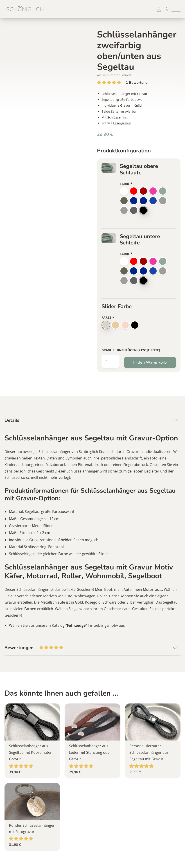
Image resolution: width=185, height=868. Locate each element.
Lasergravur (122, 123)
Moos (124, 201)
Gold (115, 325)
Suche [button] (166, 9)
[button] (176, 9)
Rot (134, 191)
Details (12, 420)
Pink (153, 191)
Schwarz (143, 210)
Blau (153, 201)
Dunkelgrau (134, 210)
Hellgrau (163, 201)
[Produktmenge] (111, 361)
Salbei (163, 191)
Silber (106, 325)
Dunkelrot (143, 191)
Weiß (124, 191)
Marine (143, 201)
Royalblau (134, 201)
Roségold (125, 325)
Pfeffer (124, 210)
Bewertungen (92, 647)
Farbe (126, 184)
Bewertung (137, 83)
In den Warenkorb (150, 362)
